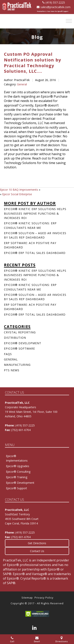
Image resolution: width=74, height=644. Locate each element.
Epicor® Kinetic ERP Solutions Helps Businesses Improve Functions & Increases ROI (35, 213)
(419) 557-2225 (54, 2)
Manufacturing (17, 365)
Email (37, 640)
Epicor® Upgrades (18, 466)
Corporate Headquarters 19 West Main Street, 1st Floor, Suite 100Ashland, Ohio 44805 (31, 412)
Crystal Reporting (20, 332)
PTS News (12, 370)
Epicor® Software (19, 348)
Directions (62, 640)
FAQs (8, 354)
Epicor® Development (23, 343)
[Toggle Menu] (69, 21)
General (22, 84)
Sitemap (27, 598)
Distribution (15, 338)
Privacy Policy (44, 598)
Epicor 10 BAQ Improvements (19, 190)
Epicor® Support (16, 488)
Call (12, 640)
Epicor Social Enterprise (17, 194)
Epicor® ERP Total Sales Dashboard (35, 253)
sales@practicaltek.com (54, 7)
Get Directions (37, 543)
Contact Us (37, 551)
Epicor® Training (17, 477)
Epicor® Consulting (18, 472)
